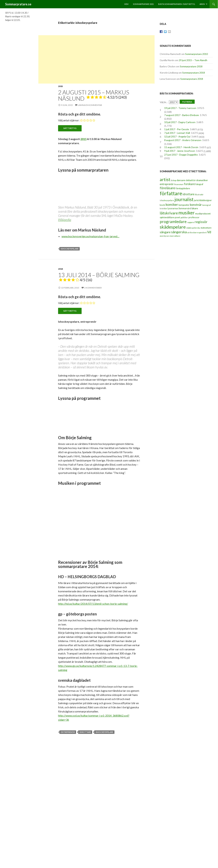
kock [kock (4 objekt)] (162, 205)
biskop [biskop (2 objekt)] (173, 180)
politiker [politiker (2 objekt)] (184, 217)
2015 (61, 86)
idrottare (85, 732)
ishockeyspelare (70, 249)
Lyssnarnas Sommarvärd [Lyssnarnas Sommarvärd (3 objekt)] (179, 208)
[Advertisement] (96, 59)
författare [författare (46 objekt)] (171, 193)
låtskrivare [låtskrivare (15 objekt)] (169, 213)
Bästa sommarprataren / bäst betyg (177, 4)
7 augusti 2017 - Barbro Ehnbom (182, 115)
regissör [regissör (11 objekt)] (201, 222)
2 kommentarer (93, 288)
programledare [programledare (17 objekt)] (173, 221)
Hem (126, 4)
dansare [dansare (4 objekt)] (181, 180)
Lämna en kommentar (90, 105)
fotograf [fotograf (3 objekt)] (199, 184)
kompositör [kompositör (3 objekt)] (184, 205)
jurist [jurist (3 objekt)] (196, 200)
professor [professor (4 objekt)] (194, 217)
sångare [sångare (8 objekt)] (165, 232)
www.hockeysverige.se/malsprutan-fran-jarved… (90, 236)
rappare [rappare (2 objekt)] (191, 222)
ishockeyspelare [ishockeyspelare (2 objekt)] (167, 200)
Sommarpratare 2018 (191, 66)
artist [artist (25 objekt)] (165, 179)
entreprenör (68, 732)
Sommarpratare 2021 (143, 4)
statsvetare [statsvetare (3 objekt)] (206, 228)
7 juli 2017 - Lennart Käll (177, 133)
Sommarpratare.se (18, 4)
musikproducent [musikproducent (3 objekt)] (203, 214)
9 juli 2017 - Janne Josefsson (180, 151)
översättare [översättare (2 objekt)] (175, 236)
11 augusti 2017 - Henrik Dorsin (181, 147)
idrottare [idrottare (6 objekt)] (188, 194)
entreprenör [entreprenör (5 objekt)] (167, 184)
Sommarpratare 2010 (196, 54)
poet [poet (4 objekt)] (177, 217)
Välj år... (164, 102)
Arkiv (202, 4)
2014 (61, 269)
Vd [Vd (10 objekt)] (209, 232)
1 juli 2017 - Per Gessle (177, 129)
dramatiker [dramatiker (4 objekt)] (202, 180)
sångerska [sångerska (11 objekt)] (179, 232)
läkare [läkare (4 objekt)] (195, 208)
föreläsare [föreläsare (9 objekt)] (167, 188)
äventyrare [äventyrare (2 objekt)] (165, 236)
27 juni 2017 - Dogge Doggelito (181, 155)
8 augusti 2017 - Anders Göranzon (183, 140)
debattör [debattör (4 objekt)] (191, 180)
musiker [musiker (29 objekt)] (187, 213)
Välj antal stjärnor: (69, 120)
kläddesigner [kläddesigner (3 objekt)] (206, 200)
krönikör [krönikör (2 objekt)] (163, 208)
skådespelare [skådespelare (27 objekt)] (173, 227)
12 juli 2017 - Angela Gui (177, 136)
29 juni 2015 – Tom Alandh (193, 60)
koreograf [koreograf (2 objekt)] (207, 205)
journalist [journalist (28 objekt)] (184, 199)
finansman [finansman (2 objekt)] (179, 184)
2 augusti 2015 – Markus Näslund (94, 95)
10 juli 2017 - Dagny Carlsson (180, 122)
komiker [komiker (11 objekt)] (172, 204)
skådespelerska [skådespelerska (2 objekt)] (193, 228)
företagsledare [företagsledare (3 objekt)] (183, 188)
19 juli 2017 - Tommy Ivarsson (180, 108)
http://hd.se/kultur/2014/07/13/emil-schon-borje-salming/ (93, 604)
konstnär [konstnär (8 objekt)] (196, 205)
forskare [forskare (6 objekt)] (189, 184)
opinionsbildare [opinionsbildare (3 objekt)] (167, 217)
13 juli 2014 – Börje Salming (99, 277)
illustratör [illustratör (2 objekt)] (199, 194)
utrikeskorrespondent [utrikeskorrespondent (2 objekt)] (197, 232)
